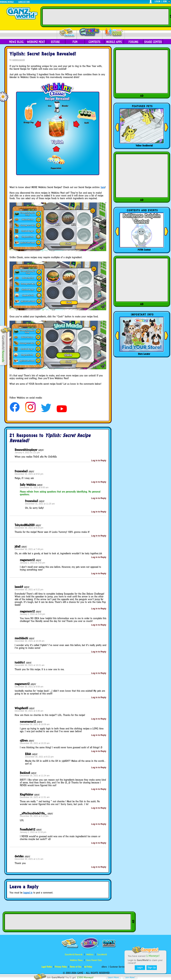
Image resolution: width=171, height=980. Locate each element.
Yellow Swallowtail (144, 146)
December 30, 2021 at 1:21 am (29, 859)
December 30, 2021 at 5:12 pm (34, 816)
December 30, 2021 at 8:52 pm (29, 474)
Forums (133, 42)
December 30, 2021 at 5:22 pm (29, 590)
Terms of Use (75, 967)
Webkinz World (7, 2)
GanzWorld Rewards (74, 954)
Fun (75, 42)
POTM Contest (144, 250)
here (103, 187)
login (157, 1)
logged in (28, 893)
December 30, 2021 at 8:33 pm (29, 528)
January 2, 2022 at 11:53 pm (33, 832)
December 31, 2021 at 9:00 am (34, 487)
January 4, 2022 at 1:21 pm (27, 453)
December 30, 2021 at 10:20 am (35, 743)
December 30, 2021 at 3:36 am (29, 711)
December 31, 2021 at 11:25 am (40, 504)
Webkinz (90, 954)
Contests (94, 42)
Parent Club (114, 32)
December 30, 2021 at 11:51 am (35, 797)
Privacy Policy (61, 967)
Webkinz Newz (90, 32)
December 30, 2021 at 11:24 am (35, 776)
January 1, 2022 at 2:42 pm (32, 563)
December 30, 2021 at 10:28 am (30, 641)
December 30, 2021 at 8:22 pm (39, 757)
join (165, 1)
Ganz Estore (24, 2)
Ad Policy (88, 967)
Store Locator (144, 354)
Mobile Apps (114, 42)
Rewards (67, 33)
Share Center (153, 42)
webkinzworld (18, 60)
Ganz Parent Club (94, 960)
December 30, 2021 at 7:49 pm (29, 549)
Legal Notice (47, 967)
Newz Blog (16, 42)
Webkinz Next (36, 42)
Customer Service (117, 967)
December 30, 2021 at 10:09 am (35, 724)
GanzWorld (102, 954)
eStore (55, 42)
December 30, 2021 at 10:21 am (30, 665)
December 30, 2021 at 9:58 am (29, 687)
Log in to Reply (99, 460)
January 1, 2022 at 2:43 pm (32, 614)
